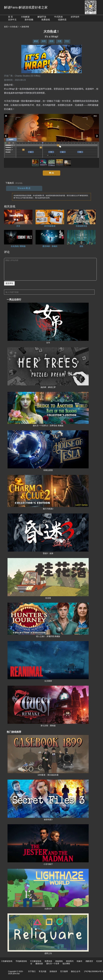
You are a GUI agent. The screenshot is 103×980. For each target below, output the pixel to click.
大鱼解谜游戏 (7, 961)
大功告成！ (15, 27)
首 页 (10, 17)
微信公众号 (76, 971)
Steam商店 (24, 188)
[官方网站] (35, 76)
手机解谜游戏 (21, 961)
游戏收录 (53, 971)
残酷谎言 (89, 961)
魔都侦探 (39, 964)
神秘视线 (59, 961)
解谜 (36, 41)
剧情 (51, 41)
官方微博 (64, 971)
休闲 (44, 41)
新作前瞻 (29, 20)
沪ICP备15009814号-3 (93, 971)
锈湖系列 (70, 961)
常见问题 (43, 971)
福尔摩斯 (66, 964)
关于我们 (32, 971)
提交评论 (9, 283)
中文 (67, 41)
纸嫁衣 (80, 961)
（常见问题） (19, 183)
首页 (6, 27)
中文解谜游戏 (36, 961)
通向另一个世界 (53, 964)
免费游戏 (46, 20)
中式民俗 (58, 17)
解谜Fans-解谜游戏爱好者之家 (26, 7)
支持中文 (12, 20)
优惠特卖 (62, 20)
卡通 (59, 41)
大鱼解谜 (25, 17)
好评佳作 (75, 17)
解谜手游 (42, 17)
